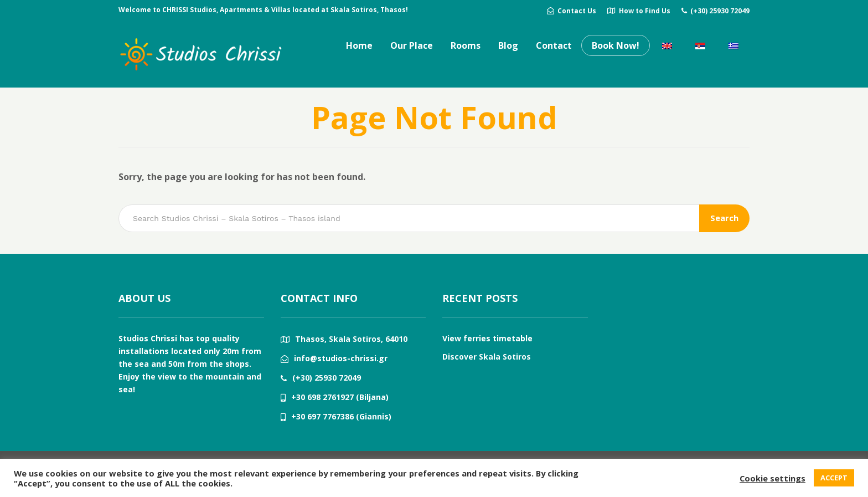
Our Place (412, 45)
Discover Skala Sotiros (487, 357)
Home (359, 45)
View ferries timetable (487, 338)
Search (724, 218)
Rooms (466, 45)
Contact (554, 45)
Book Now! (616, 45)
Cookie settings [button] (773, 478)
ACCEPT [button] (834, 478)
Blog (508, 45)
